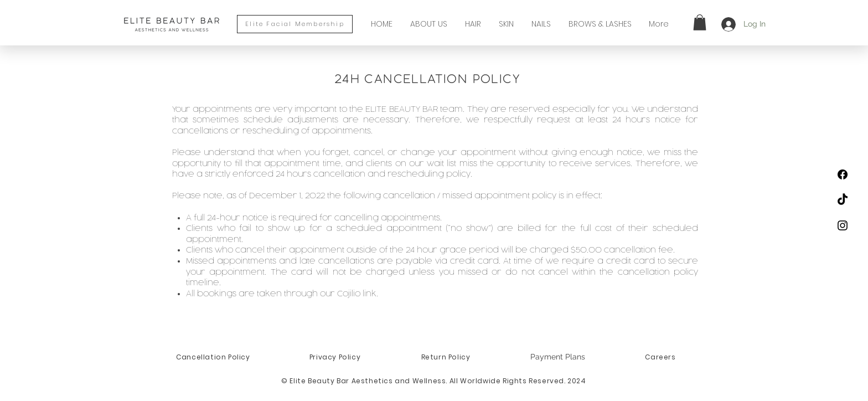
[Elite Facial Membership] (295, 24)
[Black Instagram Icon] (843, 225)
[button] (700, 22)
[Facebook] (843, 174)
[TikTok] (843, 200)
